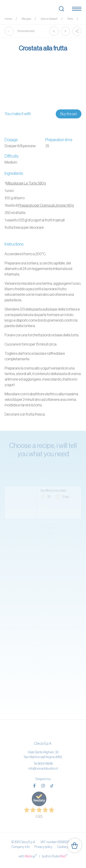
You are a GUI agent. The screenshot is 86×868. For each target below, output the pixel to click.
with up (28, 856)
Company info (21, 847)
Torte (70, 19)
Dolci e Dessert (49, 19)
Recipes (26, 19)
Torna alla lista (19, 31)
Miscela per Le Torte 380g (26, 183)
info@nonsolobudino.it (43, 768)
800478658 (45, 764)
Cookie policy (66, 847)
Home (8, 19)
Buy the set (69, 114)
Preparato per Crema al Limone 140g (46, 205)
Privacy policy (43, 847)
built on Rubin (55, 856)
